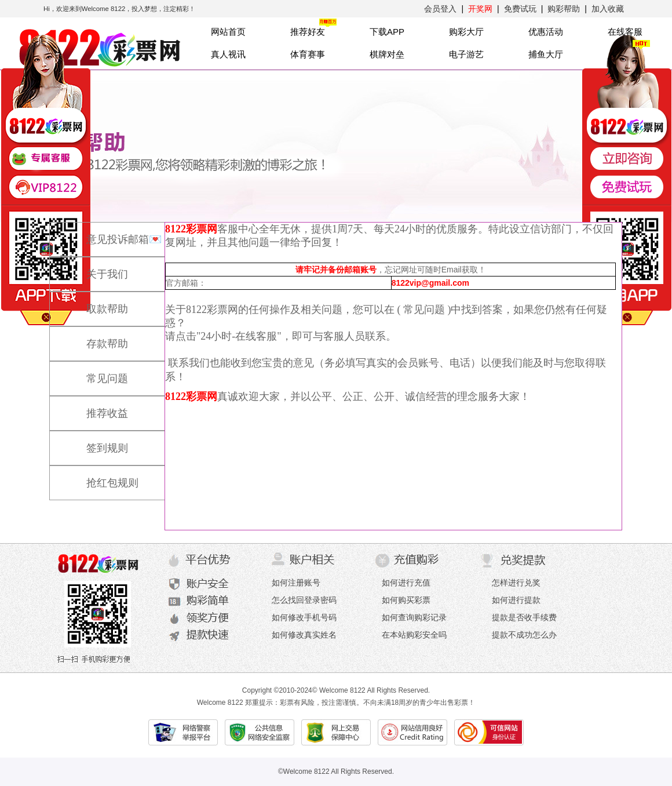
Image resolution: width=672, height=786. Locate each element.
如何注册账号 (296, 583)
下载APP (387, 32)
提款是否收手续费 (524, 617)
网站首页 (228, 32)
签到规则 (96, 443)
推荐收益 (96, 408)
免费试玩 (520, 9)
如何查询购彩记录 (414, 617)
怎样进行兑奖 (516, 583)
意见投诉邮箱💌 (112, 234)
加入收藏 (608, 9)
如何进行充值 (406, 583)
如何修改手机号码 (304, 617)
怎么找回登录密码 (304, 600)
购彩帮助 (564, 9)
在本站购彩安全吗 (414, 635)
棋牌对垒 (387, 54)
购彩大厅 (466, 32)
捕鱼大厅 (546, 54)
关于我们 (96, 269)
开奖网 (480, 9)
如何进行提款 (516, 600)
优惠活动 (546, 32)
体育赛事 (308, 54)
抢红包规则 (101, 478)
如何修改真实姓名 (304, 635)
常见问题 (96, 373)
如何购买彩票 (406, 600)
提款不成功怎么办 (524, 635)
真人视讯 (228, 54)
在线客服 (625, 32)
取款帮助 (96, 304)
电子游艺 (466, 54)
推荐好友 (308, 32)
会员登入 (440, 9)
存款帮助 (96, 339)
